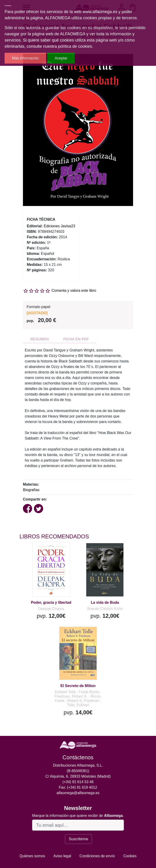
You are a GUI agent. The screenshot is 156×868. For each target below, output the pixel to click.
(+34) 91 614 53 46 (78, 782)
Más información (25, 58)
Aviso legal (62, 856)
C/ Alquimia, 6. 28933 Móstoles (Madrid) (78, 776)
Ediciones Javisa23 (60, 226)
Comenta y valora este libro (74, 291)
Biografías (31, 490)
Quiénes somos (32, 856)
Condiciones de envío (97, 856)
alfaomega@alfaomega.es (78, 793)
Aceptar (61, 58)
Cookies (130, 856)
